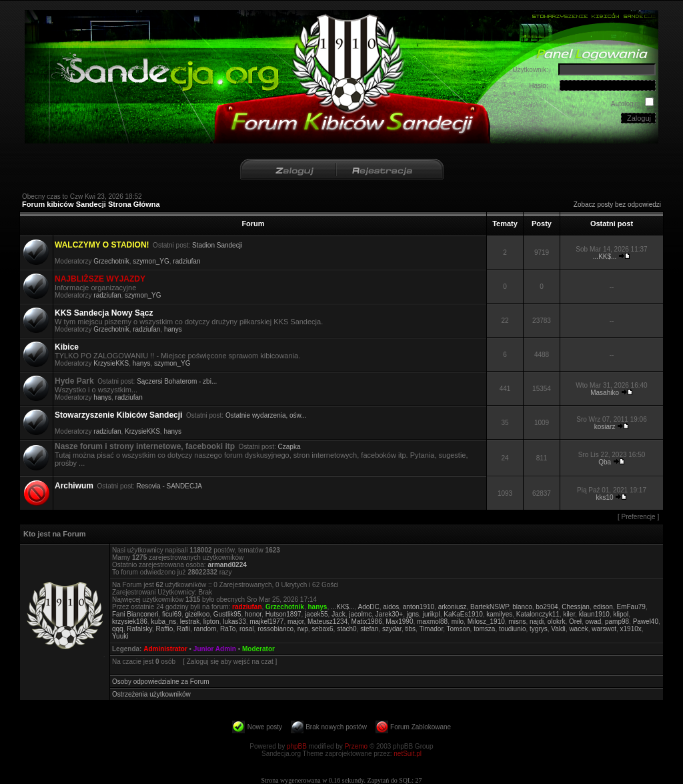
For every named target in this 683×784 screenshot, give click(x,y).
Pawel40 (646, 622)
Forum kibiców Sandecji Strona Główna (91, 204)
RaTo (228, 629)
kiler (569, 614)
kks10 (605, 497)
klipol (621, 614)
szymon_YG (151, 261)
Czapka (289, 447)
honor (253, 614)
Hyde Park (74, 381)
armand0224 (227, 565)
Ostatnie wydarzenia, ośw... (266, 415)
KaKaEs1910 (463, 614)
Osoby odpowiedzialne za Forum (161, 682)
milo (458, 622)
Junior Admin (215, 649)
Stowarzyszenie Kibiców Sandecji (118, 415)
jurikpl (432, 614)
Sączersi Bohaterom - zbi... (177, 381)
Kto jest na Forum (55, 534)
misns (517, 622)
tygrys (539, 629)
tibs (410, 629)
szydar (392, 629)
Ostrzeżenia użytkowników (151, 694)
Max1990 (399, 622)
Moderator (258, 649)
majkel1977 (266, 622)
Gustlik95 (227, 614)
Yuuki (120, 636)
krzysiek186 (130, 622)
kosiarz (605, 427)
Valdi (558, 629)
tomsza (484, 629)
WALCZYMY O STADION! (102, 245)
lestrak (190, 622)
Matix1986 (367, 622)
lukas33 (234, 622)
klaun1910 (594, 614)
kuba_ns (163, 622)
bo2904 (547, 607)
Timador (431, 629)
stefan (369, 629)
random (205, 629)
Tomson (459, 629)
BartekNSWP (490, 607)
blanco (522, 607)
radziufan (186, 261)
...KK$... (605, 257)
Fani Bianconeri (135, 614)
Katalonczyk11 (538, 614)
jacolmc (360, 614)
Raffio (164, 629)
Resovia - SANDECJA (169, 486)
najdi (537, 622)
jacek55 (316, 614)
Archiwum (74, 486)
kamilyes (499, 614)
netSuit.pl (408, 754)
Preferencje (639, 517)
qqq (118, 629)
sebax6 (322, 629)
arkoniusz (453, 607)
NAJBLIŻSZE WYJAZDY (100, 279)
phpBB (297, 746)
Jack (338, 614)
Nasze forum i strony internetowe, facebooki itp (145, 446)
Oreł (575, 622)
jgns (413, 614)
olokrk (557, 622)
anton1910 (419, 607)
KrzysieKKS (111, 363)
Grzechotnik (111, 261)
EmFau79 (631, 607)
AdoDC (369, 607)
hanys (173, 329)
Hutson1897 (283, 614)
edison (603, 607)
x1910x (631, 629)
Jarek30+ (389, 614)
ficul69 (172, 614)
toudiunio (513, 629)
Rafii (183, 629)
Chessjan (576, 607)
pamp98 (617, 622)
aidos (391, 607)
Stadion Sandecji (217, 245)
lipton (211, 622)
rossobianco (275, 629)
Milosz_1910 (486, 622)
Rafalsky (139, 629)
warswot (604, 629)
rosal (247, 629)
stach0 (347, 629)
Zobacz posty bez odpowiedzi (617, 205)
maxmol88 (432, 622)
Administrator (165, 649)
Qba (605, 462)
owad (593, 622)
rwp (303, 629)
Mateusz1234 (327, 622)
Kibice (67, 347)
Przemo (356, 746)
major (295, 622)
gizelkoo (198, 614)
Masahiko (605, 393)
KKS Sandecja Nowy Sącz (104, 313)
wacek (578, 629)
